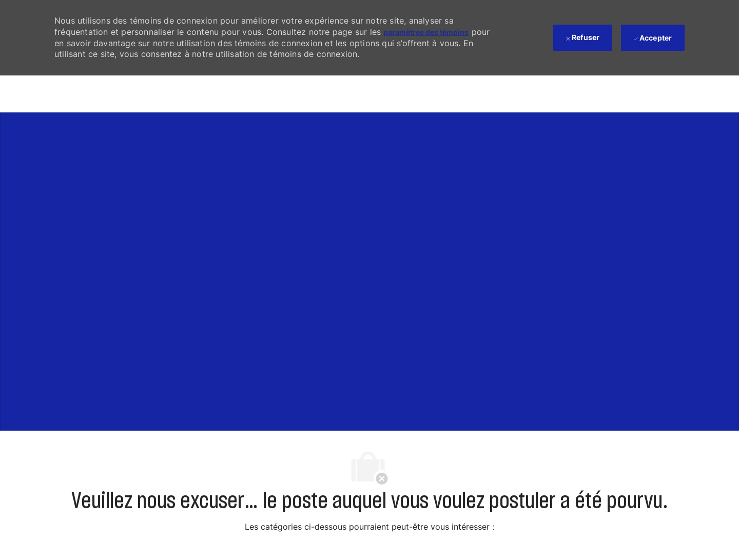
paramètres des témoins (426, 32)
